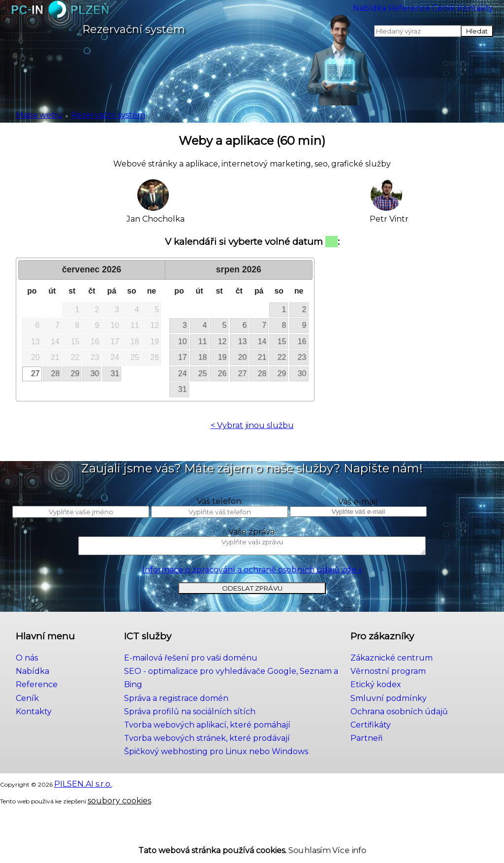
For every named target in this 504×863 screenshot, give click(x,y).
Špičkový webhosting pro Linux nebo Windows (214, 763)
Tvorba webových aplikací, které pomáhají (205, 740)
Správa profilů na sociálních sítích (189, 729)
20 (243, 357)
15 (284, 342)
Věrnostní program (402, 705)
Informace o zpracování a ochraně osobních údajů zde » (252, 599)
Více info (334, 844)
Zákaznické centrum (406, 694)
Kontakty (463, 14)
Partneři (384, 763)
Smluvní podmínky (402, 729)
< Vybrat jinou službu (252, 425)
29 (75, 374)
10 (181, 342)
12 (222, 342)
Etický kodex (392, 717)
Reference (343, 14)
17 (181, 357)
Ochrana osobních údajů (411, 740)
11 (201, 342)
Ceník (404, 14)
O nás (26, 694)
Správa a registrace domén (180, 717)
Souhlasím (296, 844)
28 (54, 374)
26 (222, 374)
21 (263, 357)
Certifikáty (388, 752)
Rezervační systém (79, 114)
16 (305, 342)
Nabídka (275, 14)
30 (95, 374)
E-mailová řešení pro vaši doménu (192, 694)
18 (201, 357)
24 (181, 374)
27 (33, 374)
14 (263, 342)
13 (243, 342)
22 (284, 357)
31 (116, 374)
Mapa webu (31, 114)
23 (305, 357)
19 (222, 357)
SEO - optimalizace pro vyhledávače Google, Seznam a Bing (237, 705)
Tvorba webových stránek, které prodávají (205, 752)
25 (201, 374)
